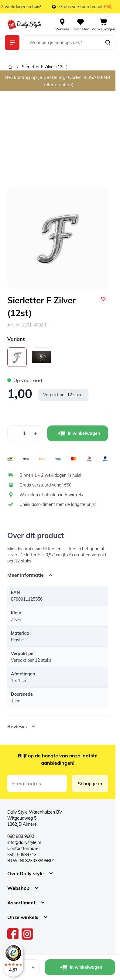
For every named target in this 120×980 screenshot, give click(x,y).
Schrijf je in (90, 784)
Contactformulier (24, 849)
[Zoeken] (108, 43)
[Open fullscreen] (58, 239)
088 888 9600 (21, 836)
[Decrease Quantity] (13, 433)
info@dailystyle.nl (24, 842)
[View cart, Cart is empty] (103, 24)
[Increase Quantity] (36, 433)
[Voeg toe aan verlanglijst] (103, 299)
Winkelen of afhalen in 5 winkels (51, 495)
